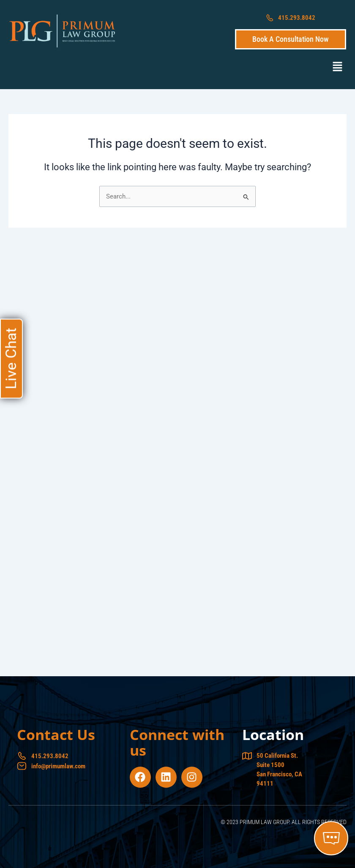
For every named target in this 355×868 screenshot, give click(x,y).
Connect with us (177, 742)
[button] (338, 67)
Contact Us (56, 735)
